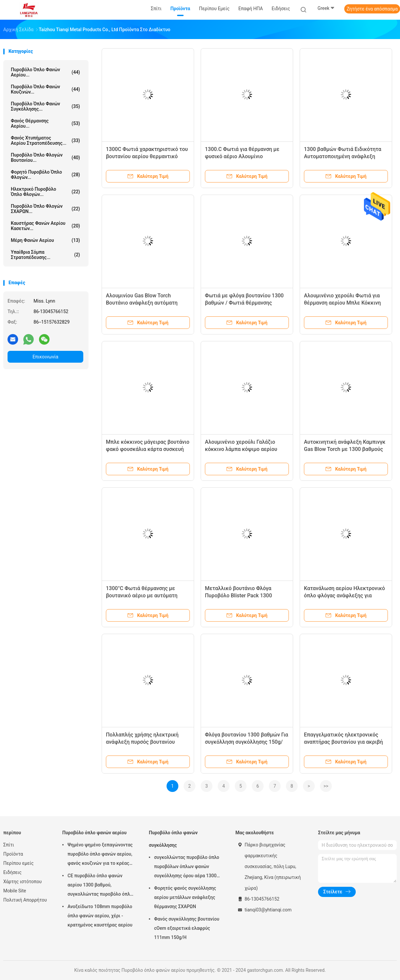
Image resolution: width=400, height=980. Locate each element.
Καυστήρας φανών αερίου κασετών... (45, 226)
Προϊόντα (13, 854)
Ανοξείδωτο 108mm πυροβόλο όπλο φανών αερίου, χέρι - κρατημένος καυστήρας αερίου (100, 916)
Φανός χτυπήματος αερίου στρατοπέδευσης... (45, 140)
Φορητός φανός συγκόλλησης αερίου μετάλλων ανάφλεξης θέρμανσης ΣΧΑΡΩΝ (185, 897)
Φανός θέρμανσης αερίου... (45, 123)
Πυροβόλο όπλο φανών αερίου (94, 833)
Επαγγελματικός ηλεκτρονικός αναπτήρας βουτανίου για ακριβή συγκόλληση (343, 742)
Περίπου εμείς (19, 863)
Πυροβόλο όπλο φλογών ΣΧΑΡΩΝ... (45, 209)
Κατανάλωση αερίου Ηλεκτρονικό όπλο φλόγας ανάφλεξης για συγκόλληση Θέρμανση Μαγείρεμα (345, 596)
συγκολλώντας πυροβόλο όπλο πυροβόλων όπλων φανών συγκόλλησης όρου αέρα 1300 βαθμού (187, 867)
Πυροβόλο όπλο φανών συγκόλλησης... (45, 106)
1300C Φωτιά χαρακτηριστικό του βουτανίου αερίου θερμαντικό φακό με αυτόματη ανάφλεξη (147, 156)
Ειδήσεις (12, 872)
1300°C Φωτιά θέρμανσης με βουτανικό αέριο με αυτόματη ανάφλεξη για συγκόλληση (142, 596)
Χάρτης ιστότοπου (22, 882)
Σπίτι (9, 845)
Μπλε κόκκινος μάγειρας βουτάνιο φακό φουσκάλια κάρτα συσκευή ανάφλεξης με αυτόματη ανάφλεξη (148, 449)
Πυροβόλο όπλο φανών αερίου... (45, 72)
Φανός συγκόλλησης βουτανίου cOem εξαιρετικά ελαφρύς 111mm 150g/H (187, 928)
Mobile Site (15, 891)
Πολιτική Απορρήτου (25, 900)
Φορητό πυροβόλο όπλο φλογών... (45, 175)
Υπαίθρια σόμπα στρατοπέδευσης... (45, 255)
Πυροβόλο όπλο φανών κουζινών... (45, 89)
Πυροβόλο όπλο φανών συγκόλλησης (173, 839)
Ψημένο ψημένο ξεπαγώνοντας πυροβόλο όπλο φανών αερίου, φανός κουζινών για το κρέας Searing (100, 855)
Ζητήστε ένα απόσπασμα (372, 9)
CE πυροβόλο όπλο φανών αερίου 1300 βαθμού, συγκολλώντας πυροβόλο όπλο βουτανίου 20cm (100, 886)
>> (326, 786)
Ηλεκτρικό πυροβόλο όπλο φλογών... (45, 192)
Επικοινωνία (45, 357)
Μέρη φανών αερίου (45, 240)
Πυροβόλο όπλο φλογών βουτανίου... (45, 158)
